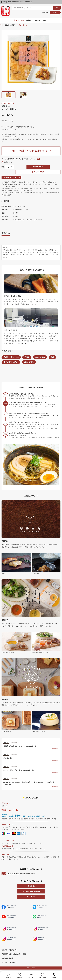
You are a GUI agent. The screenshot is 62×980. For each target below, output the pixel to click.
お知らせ (20, 978)
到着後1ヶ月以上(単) (11, 358)
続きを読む (56, 750)
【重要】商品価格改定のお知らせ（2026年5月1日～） (20, 2)
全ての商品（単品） (11, 363)
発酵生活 (37, 20)
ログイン (55, 13)
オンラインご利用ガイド (9, 964)
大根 (53, 358)
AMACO (46, 20)
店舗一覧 (54, 978)
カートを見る (42, 978)
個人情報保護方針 (7, 960)
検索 (57, 8)
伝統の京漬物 (40, 358)
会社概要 (8, 978)
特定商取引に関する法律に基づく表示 (14, 955)
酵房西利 (29, 20)
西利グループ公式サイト (9, 951)
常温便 (27, 358)
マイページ (31, 978)
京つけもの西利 (19, 20)
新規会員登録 (45, 13)
